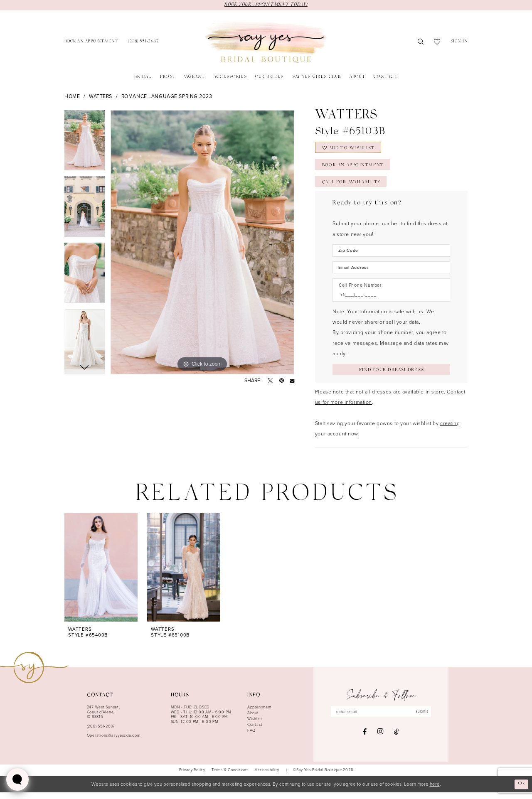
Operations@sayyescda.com (114, 742)
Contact (255, 732)
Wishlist (255, 726)
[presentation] (101, 574)
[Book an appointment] (91, 42)
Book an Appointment (355, 168)
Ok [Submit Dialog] (521, 791)
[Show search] (421, 42)
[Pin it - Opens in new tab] (282, 381)
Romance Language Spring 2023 (167, 97)
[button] (459, 42)
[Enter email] (381, 719)
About (253, 720)
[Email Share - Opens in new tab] (292, 381)
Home (72, 97)
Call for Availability (353, 187)
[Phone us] (143, 42)
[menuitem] (91, 42)
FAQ (251, 737)
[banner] (266, 42)
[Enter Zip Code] (391, 256)
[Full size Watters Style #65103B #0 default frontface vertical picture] (202, 243)
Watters (101, 97)
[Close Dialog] (9, 791)
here (435, 791)
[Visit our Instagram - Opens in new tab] (380, 739)
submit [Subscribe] (423, 718)
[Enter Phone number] (388, 301)
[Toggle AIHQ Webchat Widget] (17, 779)
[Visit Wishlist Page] (437, 42)
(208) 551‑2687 (101, 733)
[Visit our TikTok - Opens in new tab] (397, 739)
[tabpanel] (85, 144)
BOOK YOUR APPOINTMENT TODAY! (266, 5)
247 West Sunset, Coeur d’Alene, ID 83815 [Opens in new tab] (103, 719)
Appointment (260, 714)
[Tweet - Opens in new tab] (270, 381)
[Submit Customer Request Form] (391, 376)
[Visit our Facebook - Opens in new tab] (365, 739)
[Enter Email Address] (391, 273)
